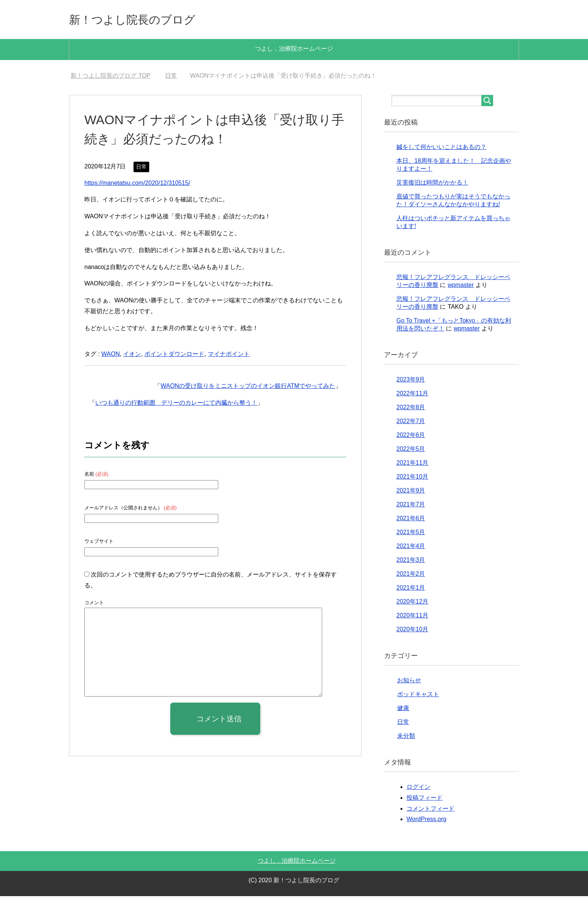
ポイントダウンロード (174, 356)
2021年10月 (412, 478)
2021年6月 (411, 520)
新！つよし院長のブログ (145, 20)
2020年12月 (412, 603)
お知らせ (409, 682)
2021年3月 (411, 562)
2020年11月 (412, 617)
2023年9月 (411, 381)
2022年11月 (412, 395)
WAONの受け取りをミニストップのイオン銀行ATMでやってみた (248, 388)
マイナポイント (229, 356)
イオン (132, 356)
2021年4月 (411, 548)
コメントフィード (430, 810)
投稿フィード (424, 800)
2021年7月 (411, 506)
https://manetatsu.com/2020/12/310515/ (137, 185)
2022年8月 (411, 409)
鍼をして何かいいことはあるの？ (441, 149)
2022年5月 (411, 451)
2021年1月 (411, 589)
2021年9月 (411, 492)
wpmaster (461, 287)
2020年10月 (412, 631)
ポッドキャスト (418, 696)
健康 (403, 710)
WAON (110, 356)
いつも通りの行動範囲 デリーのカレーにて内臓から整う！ (176, 405)
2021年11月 (412, 465)
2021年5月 (411, 534)
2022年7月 (411, 423)
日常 (141, 168)
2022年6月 (411, 437)
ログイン (418, 789)
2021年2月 (411, 576)
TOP (110, 77)
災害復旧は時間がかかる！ (432, 184)
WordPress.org (426, 821)
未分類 (406, 738)
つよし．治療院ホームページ (294, 50)
